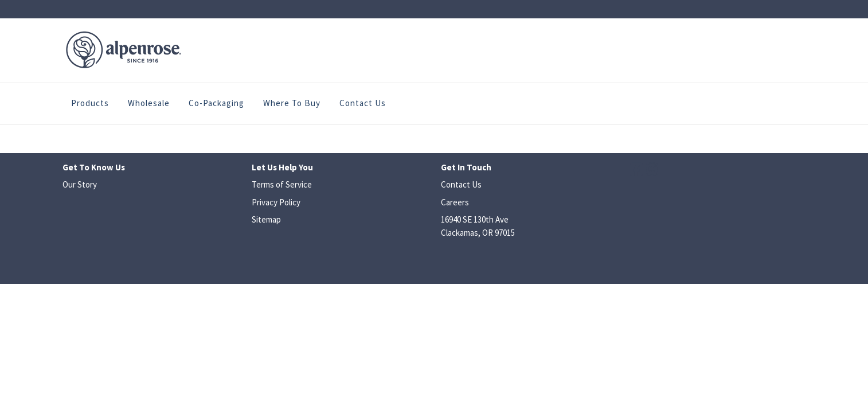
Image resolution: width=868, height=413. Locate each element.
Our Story (80, 184)
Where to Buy (292, 103)
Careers (455, 202)
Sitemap (266, 219)
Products (90, 103)
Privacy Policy (276, 202)
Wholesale (149, 103)
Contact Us (363, 103)
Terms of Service (282, 184)
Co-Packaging (216, 103)
